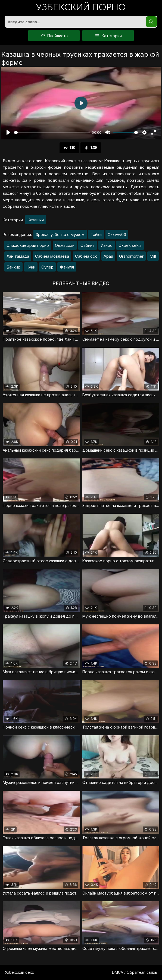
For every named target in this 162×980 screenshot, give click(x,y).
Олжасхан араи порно (28, 245)
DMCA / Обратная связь (135, 972)
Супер (47, 267)
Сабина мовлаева (52, 256)
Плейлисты (54, 36)
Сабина (88, 245)
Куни (31, 267)
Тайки (96, 234)
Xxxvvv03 (117, 234)
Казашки (36, 220)
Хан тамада (18, 256)
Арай (108, 256)
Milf (153, 256)
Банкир (13, 267)
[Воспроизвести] (8, 132)
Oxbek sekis (130, 245)
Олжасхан (65, 245)
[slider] (52, 133)
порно (81, 8)
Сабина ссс (86, 256)
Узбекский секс (19, 972)
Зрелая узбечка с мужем (60, 234)
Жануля (67, 267)
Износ (107, 245)
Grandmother (131, 256)
